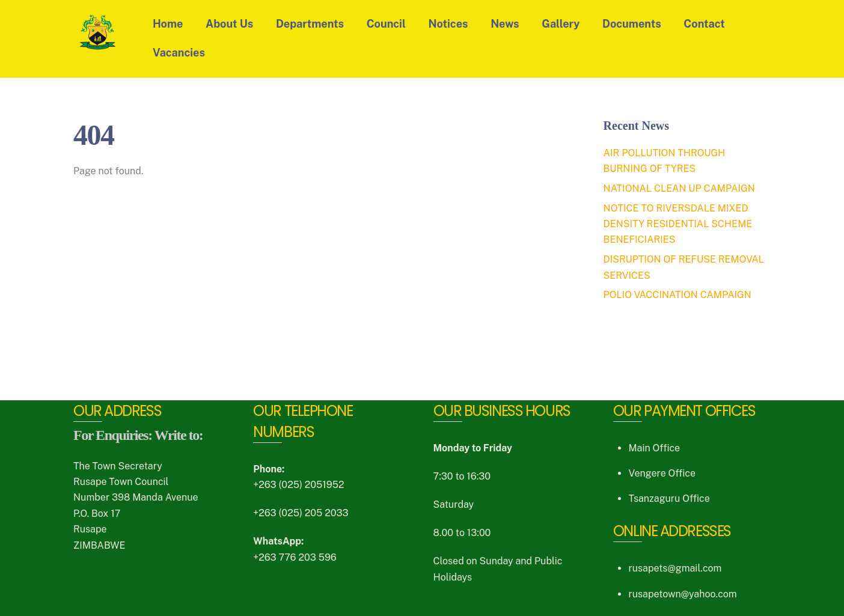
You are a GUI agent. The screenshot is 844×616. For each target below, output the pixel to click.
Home (168, 24)
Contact (704, 24)
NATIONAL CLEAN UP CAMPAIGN (679, 188)
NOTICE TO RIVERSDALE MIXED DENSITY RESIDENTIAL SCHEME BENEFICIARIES (678, 224)
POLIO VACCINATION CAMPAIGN (677, 295)
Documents (632, 24)
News (505, 24)
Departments (310, 24)
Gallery (561, 24)
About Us (229, 24)
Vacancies (179, 53)
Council (386, 24)
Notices (448, 24)
